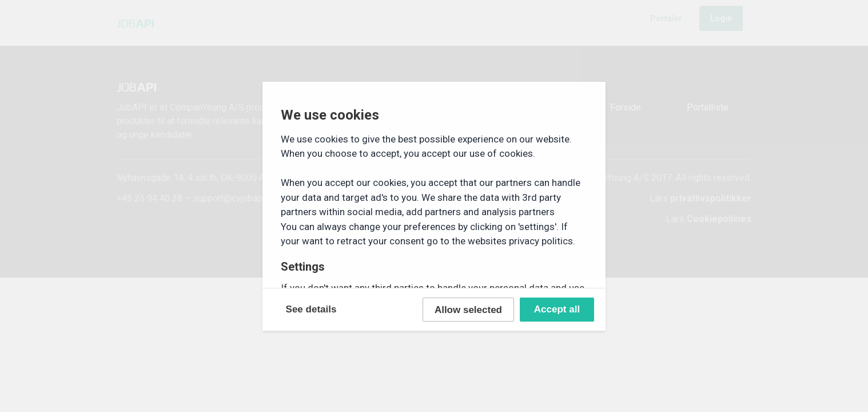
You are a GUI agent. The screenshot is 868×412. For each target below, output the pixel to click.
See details (311, 309)
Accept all (557, 309)
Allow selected (468, 310)
